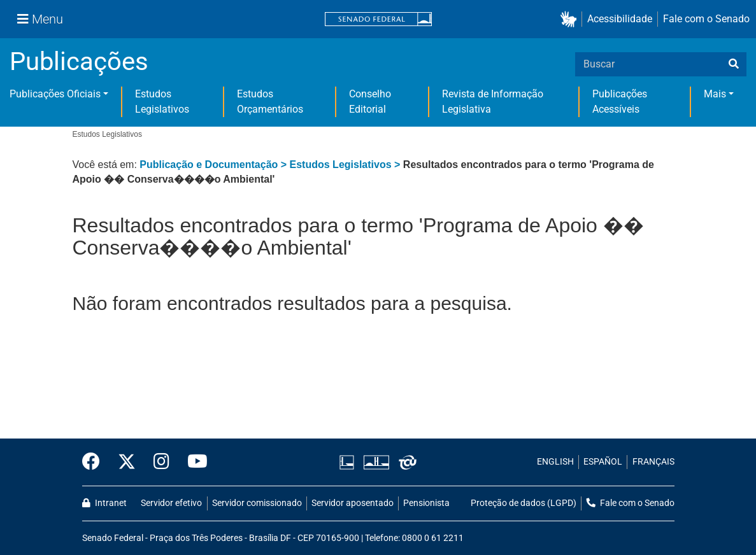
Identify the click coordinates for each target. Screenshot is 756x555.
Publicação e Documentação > (214, 165)
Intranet (104, 503)
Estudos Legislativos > (346, 165)
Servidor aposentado (353, 503)
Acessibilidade (620, 19)
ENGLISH (555, 462)
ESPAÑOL (603, 462)
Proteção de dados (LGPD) (524, 503)
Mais (715, 94)
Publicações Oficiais (55, 94)
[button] (571, 19)
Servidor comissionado (257, 503)
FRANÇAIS (653, 462)
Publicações (79, 61)
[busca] (734, 64)
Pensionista (426, 503)
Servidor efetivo (171, 503)
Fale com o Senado (706, 19)
